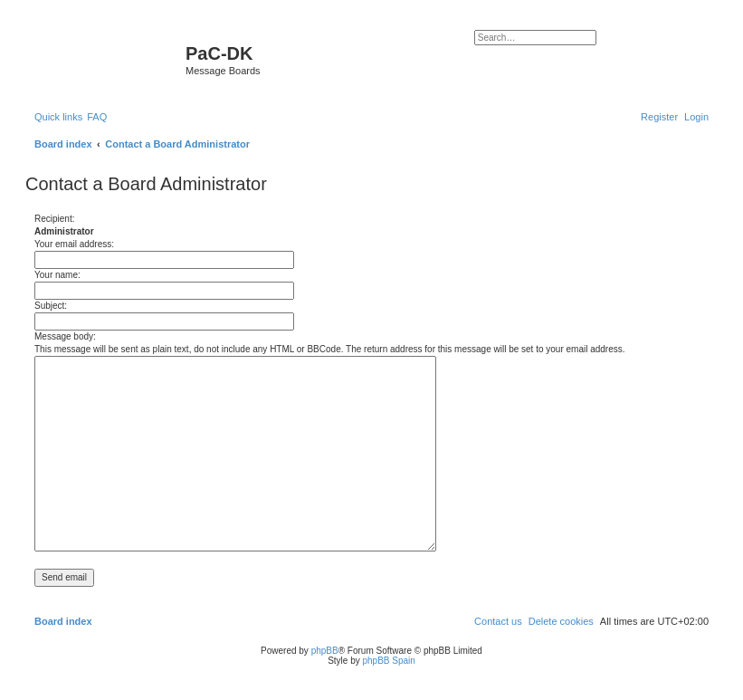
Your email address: (74, 244)
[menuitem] (97, 117)
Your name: (57, 275)
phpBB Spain (388, 661)
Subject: (51, 306)
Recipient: (54, 219)
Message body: (65, 336)
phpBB (325, 651)
